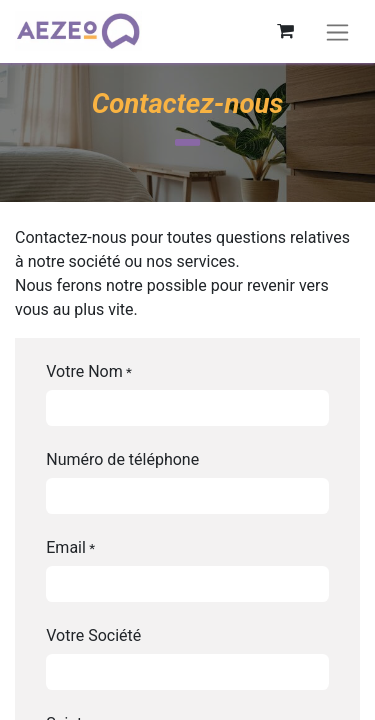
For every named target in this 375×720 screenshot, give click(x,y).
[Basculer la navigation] (337, 31)
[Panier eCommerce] (285, 31)
